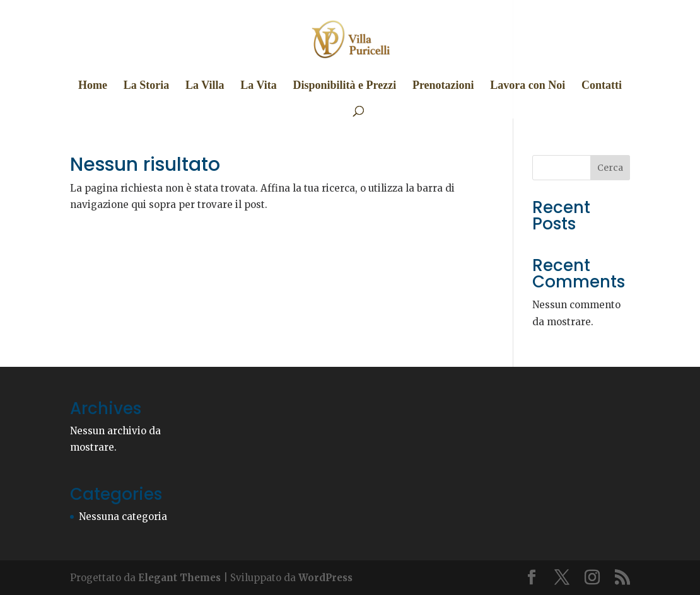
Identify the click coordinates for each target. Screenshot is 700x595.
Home (93, 86)
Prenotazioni (443, 86)
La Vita (259, 86)
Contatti (602, 86)
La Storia (147, 86)
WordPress (325, 578)
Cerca (610, 168)
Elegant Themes (179, 578)
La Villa (205, 86)
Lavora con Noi (528, 86)
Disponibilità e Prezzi (344, 86)
